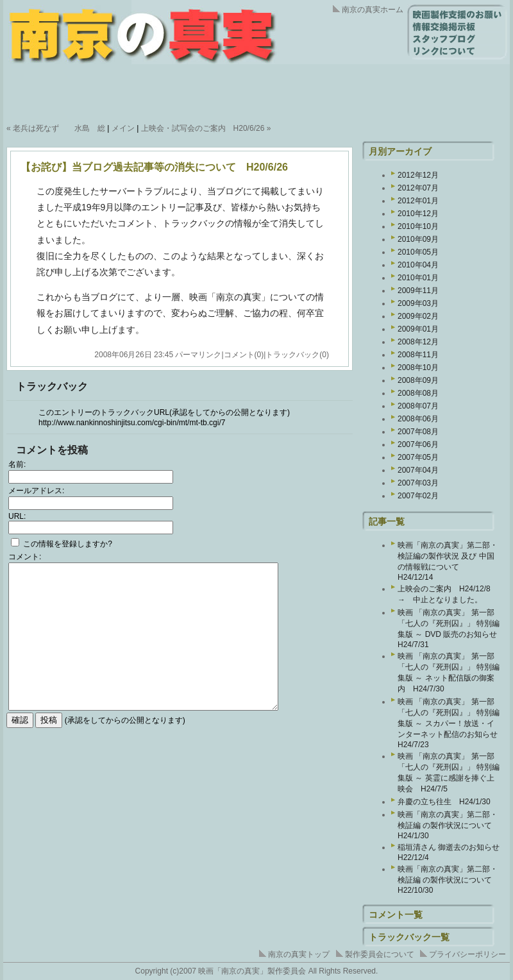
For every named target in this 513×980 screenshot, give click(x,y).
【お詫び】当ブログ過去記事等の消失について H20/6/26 (154, 167)
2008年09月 (418, 380)
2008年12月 (418, 342)
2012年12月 (418, 175)
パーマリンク (198, 355)
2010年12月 (418, 214)
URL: (17, 516)
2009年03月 (418, 303)
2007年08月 (418, 432)
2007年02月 (418, 496)
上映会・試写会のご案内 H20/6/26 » (206, 128)
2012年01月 (418, 201)
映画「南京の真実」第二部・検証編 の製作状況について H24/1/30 (449, 825)
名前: (17, 464)
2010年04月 (418, 265)
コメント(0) (244, 355)
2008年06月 (418, 419)
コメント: (25, 557)
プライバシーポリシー (467, 954)
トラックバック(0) (297, 355)
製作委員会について (380, 954)
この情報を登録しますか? (62, 544)
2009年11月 (418, 291)
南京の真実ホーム (373, 10)
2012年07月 (418, 188)
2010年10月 (418, 226)
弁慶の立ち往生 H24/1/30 (444, 802)
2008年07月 (418, 406)
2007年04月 (418, 470)
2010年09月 (418, 239)
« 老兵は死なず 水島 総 (56, 128)
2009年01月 (418, 329)
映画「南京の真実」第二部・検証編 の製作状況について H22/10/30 (449, 880)
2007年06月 (418, 444)
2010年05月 (418, 252)
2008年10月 (418, 367)
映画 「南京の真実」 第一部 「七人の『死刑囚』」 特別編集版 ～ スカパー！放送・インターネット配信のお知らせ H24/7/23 (451, 723)
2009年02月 (418, 316)
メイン (123, 128)
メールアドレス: (36, 491)
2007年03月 (418, 483)
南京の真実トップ (299, 954)
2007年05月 (418, 457)
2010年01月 (418, 278)
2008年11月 (418, 355)
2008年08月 (418, 393)
